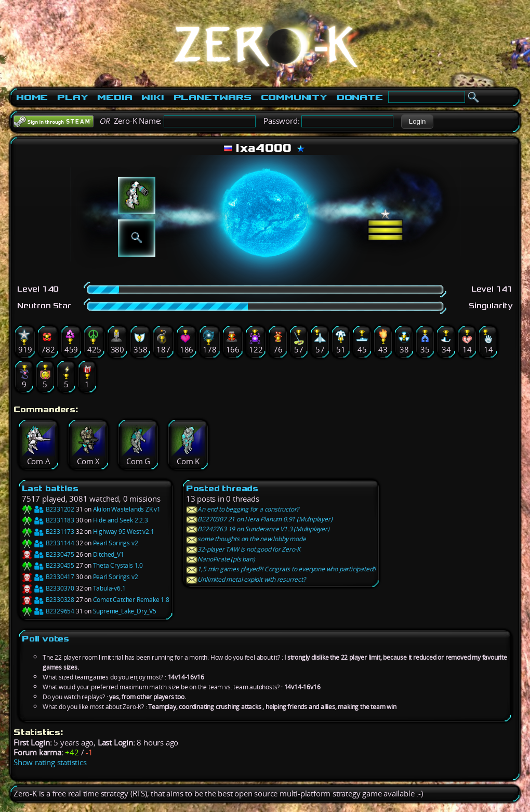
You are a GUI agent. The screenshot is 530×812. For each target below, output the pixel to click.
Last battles (50, 488)
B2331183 (48, 520)
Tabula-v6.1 (109, 588)
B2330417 (48, 577)
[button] (417, 122)
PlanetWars (213, 97)
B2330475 (48, 554)
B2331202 (48, 509)
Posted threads (222, 488)
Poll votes (45, 639)
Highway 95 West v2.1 (124, 532)
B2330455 (48, 565)
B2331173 (48, 532)
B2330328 (48, 600)
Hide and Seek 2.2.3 (121, 520)
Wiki (153, 97)
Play (72, 97)
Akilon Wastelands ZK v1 (127, 509)
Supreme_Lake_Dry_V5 (125, 611)
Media (115, 97)
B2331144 (48, 543)
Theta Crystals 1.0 (118, 565)
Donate (360, 97)
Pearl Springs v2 (116, 543)
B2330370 (48, 588)
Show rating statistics (50, 762)
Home (32, 97)
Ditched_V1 (109, 554)
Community (294, 97)
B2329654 (48, 611)
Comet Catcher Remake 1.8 (131, 600)
